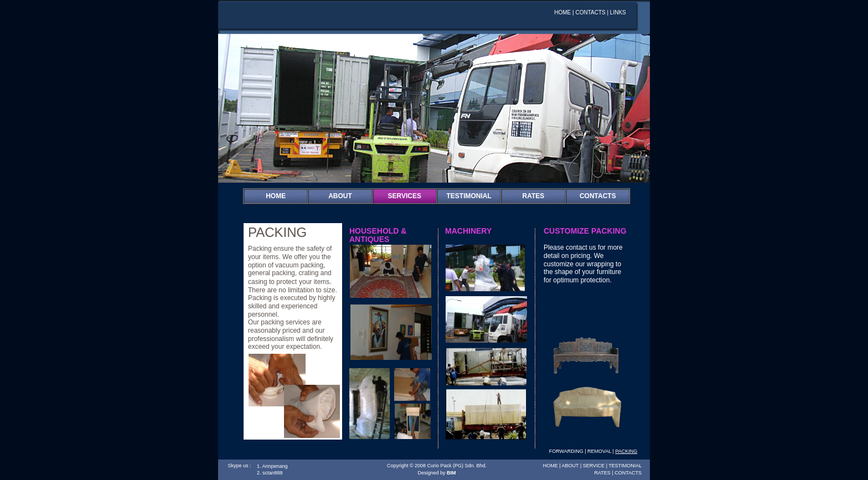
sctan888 (273, 473)
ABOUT (340, 196)
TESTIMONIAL (625, 466)
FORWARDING (566, 451)
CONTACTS (598, 196)
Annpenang (275, 466)
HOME (276, 196)
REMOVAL (599, 451)
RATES (534, 196)
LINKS (618, 12)
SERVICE (594, 466)
